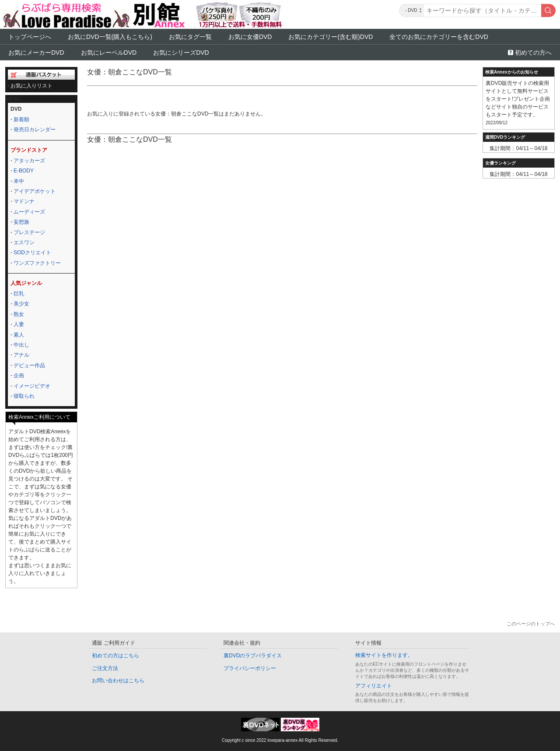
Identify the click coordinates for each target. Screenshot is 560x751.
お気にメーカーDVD (36, 53)
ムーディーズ (29, 212)
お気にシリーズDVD (181, 53)
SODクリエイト (32, 253)
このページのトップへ (531, 624)
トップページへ (30, 37)
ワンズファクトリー (37, 263)
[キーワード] (483, 11)
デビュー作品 (29, 365)
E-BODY (24, 171)
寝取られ (24, 396)
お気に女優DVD (250, 37)
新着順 (21, 119)
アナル (21, 355)
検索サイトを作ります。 (384, 655)
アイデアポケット (35, 191)
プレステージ (29, 232)
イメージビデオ (32, 386)
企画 (19, 375)
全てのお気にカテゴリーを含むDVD (439, 37)
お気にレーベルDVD (109, 53)
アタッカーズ (29, 161)
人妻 (19, 324)
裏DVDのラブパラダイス (253, 656)
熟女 (19, 314)
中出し (21, 345)
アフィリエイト (374, 686)
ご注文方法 (105, 668)
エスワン (24, 242)
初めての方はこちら (115, 656)
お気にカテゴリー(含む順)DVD (331, 37)
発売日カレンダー (35, 130)
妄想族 (21, 222)
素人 (19, 335)
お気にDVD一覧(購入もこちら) (110, 37)
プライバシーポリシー (250, 668)
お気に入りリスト (31, 86)
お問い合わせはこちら (118, 681)
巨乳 (19, 294)
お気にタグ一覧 (190, 37)
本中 (19, 181)
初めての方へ (533, 53)
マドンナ (24, 201)
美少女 (21, 304)
